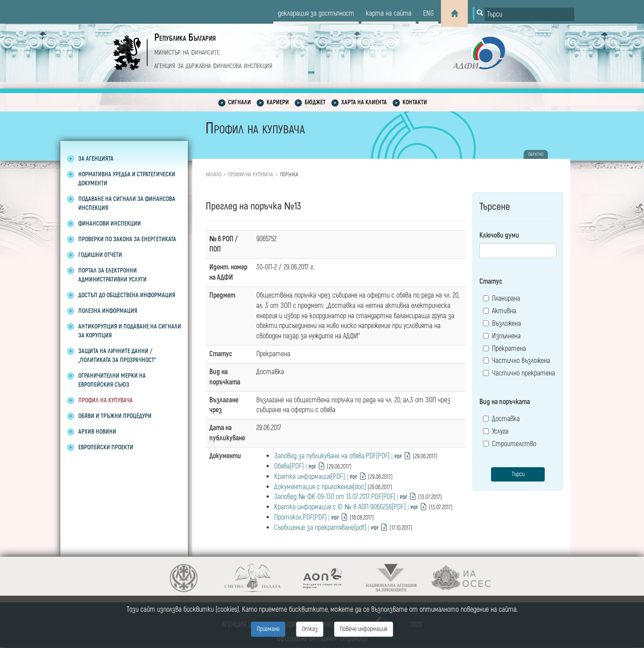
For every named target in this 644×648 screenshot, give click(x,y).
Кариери (278, 102)
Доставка (501, 419)
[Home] (454, 13)
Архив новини (97, 432)
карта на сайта (389, 13)
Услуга (496, 431)
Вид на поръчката (505, 402)
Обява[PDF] (289, 466)
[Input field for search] (530, 14)
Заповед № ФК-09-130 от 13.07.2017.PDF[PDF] (335, 497)
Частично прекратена (519, 373)
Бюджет (315, 102)
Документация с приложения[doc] (320, 487)
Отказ (310, 629)
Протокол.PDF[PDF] (300, 517)
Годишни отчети (100, 255)
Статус (491, 281)
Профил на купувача (106, 400)
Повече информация (364, 629)
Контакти (415, 102)
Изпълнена (502, 336)
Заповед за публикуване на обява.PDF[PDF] (332, 456)
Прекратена (504, 349)
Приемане (268, 629)
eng (428, 13)
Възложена (502, 324)
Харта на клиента (364, 102)
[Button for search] (479, 13)
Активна (500, 311)
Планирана (502, 298)
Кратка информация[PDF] (309, 477)
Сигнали (239, 102)
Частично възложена (517, 361)
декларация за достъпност (316, 13)
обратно (536, 154)
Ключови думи (499, 235)
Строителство (510, 444)
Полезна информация (108, 311)
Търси (518, 474)
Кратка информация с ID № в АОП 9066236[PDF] (340, 507)
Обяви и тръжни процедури (115, 416)
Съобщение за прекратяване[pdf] (320, 528)
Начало (214, 175)
